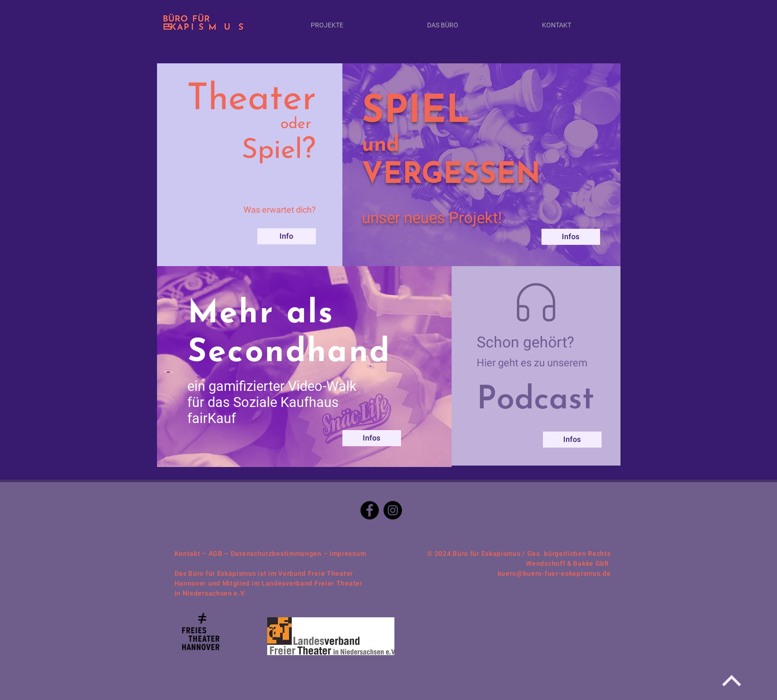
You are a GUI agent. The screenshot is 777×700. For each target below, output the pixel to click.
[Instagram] (393, 510)
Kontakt (188, 553)
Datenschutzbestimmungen (276, 553)
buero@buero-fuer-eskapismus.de (554, 573)
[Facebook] (370, 510)
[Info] (287, 236)
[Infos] (372, 438)
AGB (216, 553)
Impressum (348, 553)
